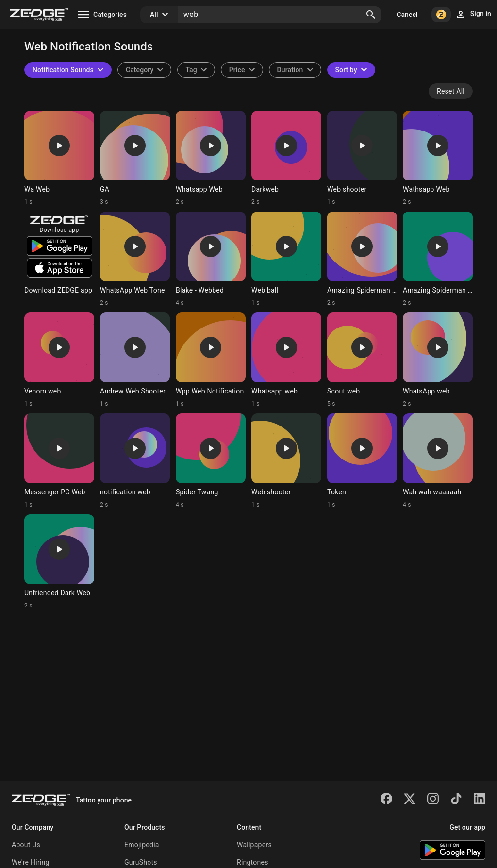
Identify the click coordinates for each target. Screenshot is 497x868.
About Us (26, 845)
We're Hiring (31, 862)
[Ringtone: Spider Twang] (211, 461)
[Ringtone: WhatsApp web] (438, 360)
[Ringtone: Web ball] (286, 259)
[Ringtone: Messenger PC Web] (59, 461)
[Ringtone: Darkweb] (286, 158)
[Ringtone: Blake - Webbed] (211, 259)
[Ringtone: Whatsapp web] (286, 360)
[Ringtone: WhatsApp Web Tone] (135, 259)
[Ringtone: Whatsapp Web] (211, 158)
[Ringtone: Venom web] (59, 360)
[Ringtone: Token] (362, 461)
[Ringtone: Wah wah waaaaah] (438, 461)
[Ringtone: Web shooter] (362, 158)
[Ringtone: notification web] (135, 461)
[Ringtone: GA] (135, 158)
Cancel (407, 15)
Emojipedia (142, 845)
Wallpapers (254, 845)
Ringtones (253, 862)
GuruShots (141, 862)
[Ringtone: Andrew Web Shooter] (135, 360)
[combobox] (196, 70)
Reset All (451, 91)
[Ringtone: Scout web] (362, 360)
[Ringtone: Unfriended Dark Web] (59, 562)
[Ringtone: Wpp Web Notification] (211, 360)
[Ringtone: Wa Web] (59, 158)
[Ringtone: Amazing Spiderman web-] (362, 259)
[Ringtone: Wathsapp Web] (438, 158)
